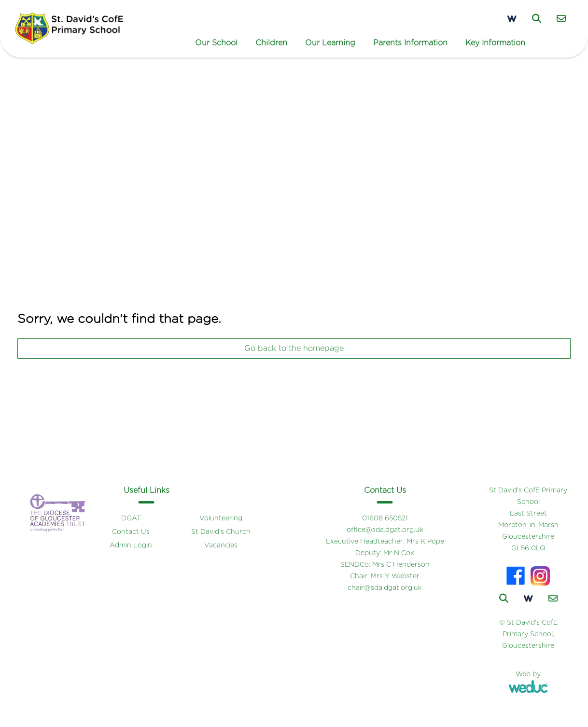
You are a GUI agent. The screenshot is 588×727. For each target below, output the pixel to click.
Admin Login (131, 545)
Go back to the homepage (294, 349)
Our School (216, 43)
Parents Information (410, 43)
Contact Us (131, 532)
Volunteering (221, 518)
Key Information (495, 43)
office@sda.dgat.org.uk (385, 530)
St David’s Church (221, 532)
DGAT (131, 518)
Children (271, 43)
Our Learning (330, 43)
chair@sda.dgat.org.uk (385, 588)
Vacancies (221, 545)
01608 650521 (385, 518)
